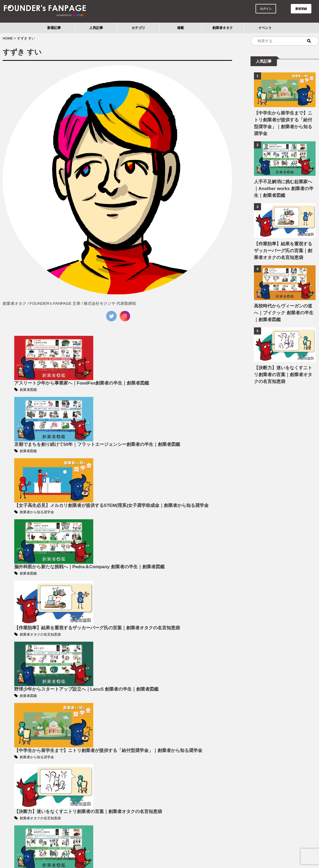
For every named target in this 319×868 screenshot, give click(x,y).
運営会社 (188, 850)
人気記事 (96, 28)
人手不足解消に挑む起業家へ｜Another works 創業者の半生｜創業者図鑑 (284, 182)
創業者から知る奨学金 (119, 447)
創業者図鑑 (111, 353)
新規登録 (301, 9)
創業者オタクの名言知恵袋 (122, 542)
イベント (265, 28)
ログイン (266, 9)
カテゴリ (138, 28)
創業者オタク (223, 28)
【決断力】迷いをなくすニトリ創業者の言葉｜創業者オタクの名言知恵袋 (284, 368)
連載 (180, 28)
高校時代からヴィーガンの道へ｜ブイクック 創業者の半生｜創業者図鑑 (284, 306)
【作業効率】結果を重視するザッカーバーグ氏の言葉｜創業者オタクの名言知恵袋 (284, 244)
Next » (136, 826)
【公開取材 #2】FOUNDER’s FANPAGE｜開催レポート (150, 765)
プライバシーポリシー (160, 850)
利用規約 (131, 850)
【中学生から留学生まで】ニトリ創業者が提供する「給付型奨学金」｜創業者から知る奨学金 (284, 120)
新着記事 (54, 28)
